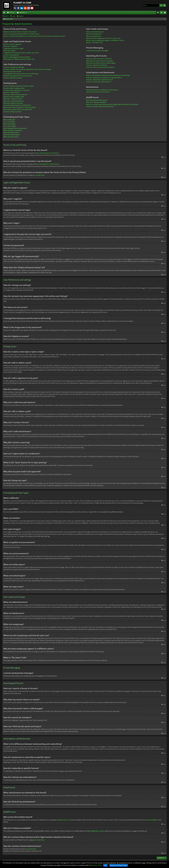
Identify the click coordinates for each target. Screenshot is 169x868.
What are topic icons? (11, 137)
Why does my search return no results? (100, 61)
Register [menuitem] (165, 13)
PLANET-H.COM (22, 3)
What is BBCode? (9, 120)
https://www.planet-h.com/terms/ (47, 153)
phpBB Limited (62, 820)
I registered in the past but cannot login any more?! (21, 53)
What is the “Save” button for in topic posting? (19, 107)
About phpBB (150, 820)
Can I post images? (10, 126)
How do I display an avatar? (13, 78)
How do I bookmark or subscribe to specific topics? (104, 77)
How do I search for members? (97, 65)
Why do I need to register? (13, 44)
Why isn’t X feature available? (96, 102)
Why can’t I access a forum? (13, 99)
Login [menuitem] (162, 13)
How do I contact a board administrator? (100, 106)
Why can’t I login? (9, 51)
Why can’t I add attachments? (14, 101)
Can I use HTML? (9, 122)
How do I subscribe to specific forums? (100, 80)
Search (161, 5)
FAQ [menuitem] (159, 13)
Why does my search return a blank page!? (101, 63)
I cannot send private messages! (97, 51)
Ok (105, 866)
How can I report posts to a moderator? (17, 105)
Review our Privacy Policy (119, 866)
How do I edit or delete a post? (14, 88)
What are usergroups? (94, 36)
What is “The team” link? (95, 42)
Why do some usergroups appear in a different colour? (105, 40)
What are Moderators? (94, 34)
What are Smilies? (10, 124)
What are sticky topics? (11, 132)
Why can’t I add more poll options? (15, 94)
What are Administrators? (95, 32)
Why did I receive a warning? (13, 103)
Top (164, 157)
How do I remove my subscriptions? (99, 82)
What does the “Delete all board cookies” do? (19, 59)
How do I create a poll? (11, 92)
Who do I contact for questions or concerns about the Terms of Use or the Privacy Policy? (34, 36)
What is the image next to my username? (18, 76)
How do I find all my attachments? (98, 92)
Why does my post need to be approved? (18, 109)
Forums (12, 12)
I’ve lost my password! (11, 55)
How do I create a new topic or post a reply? (19, 86)
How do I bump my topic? (12, 112)
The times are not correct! (12, 72)
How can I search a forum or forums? (99, 59)
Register (21, 16)
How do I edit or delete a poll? (14, 97)
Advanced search (164, 5)
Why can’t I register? (10, 46)
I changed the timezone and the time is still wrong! (21, 74)
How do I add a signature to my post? (16, 90)
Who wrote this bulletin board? (97, 100)
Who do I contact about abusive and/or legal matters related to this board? (112, 104)
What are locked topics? (12, 135)
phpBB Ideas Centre (97, 831)
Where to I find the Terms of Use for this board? (20, 32)
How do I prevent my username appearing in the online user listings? (27, 69)
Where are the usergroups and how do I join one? (103, 38)
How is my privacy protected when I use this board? (21, 34)
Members (23, 12)
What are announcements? (13, 130)
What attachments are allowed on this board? (102, 90)
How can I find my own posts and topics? (100, 67)
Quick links (5, 13)
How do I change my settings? (14, 67)
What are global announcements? (15, 128)
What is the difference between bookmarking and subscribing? (108, 75)
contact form (40, 175)
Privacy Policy (97, 865)
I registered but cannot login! (13, 48)
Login (14, 16)
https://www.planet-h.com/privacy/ (47, 164)
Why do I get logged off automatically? (17, 57)
